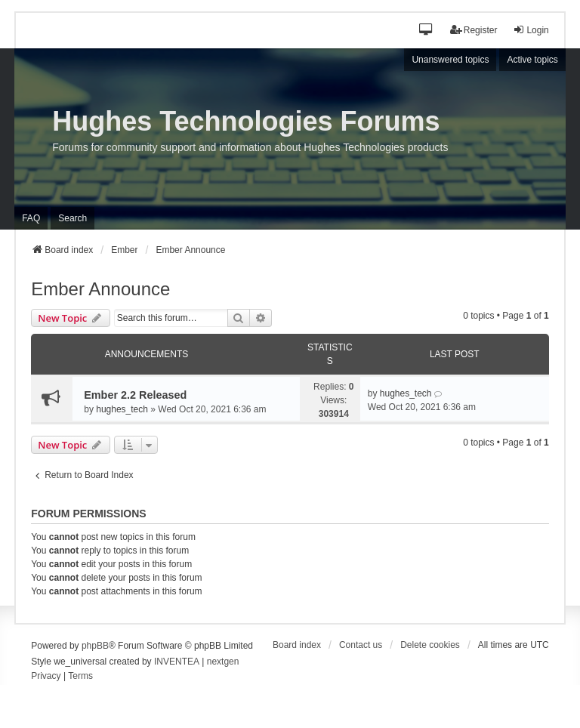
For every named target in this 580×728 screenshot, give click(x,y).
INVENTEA (177, 662)
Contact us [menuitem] (361, 645)
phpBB (95, 646)
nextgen (223, 662)
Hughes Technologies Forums (246, 121)
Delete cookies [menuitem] (430, 645)
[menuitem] (46, 677)
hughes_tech (122, 409)
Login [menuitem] (531, 30)
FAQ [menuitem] (31, 218)
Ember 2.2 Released (135, 395)
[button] (426, 31)
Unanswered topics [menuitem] (450, 60)
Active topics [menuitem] (532, 60)
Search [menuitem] (72, 218)
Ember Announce (100, 289)
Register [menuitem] (474, 30)
